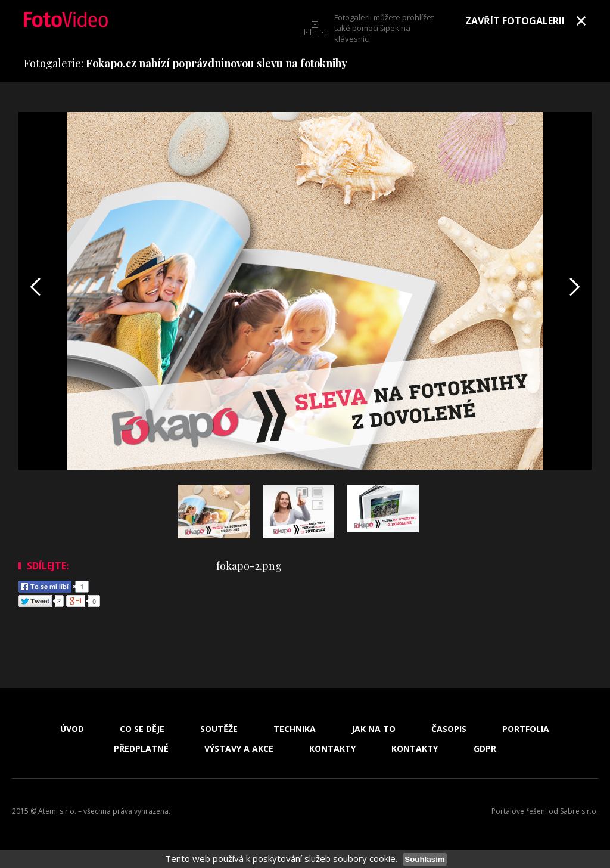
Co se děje (142, 729)
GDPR (485, 749)
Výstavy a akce (239, 749)
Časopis (449, 729)
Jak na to (374, 729)
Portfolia (526, 729)
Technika (295, 729)
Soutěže (219, 729)
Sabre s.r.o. (579, 811)
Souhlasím (424, 859)
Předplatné (141, 749)
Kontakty (332, 749)
